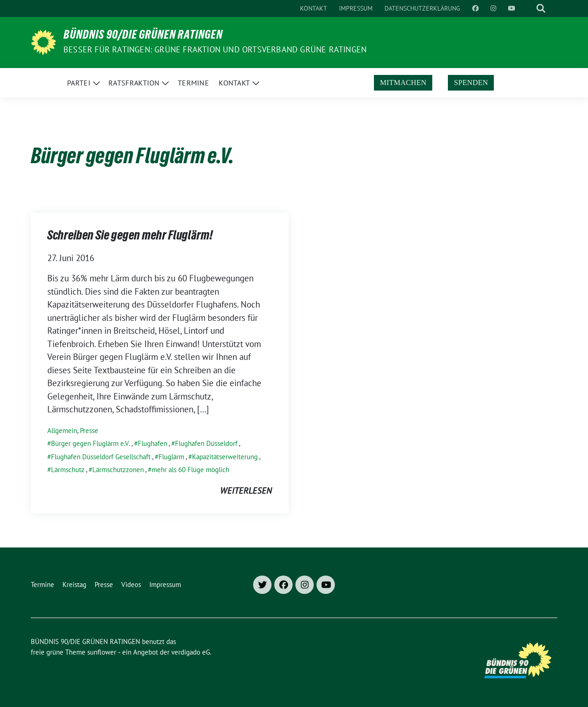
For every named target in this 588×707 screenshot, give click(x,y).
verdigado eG (191, 652)
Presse (89, 430)
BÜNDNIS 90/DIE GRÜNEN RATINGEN (143, 36)
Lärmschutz (68, 470)
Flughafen (153, 443)
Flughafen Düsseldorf (206, 443)
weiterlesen (246, 490)
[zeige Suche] (541, 9)
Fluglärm (171, 457)
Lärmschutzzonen (118, 470)
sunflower (102, 652)
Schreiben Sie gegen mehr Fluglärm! (130, 237)
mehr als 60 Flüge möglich (190, 470)
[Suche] (528, 9)
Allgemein (62, 430)
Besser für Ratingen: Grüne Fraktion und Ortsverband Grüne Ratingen (215, 49)
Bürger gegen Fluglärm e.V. (90, 443)
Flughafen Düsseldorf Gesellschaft (101, 457)
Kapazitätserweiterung (225, 457)
